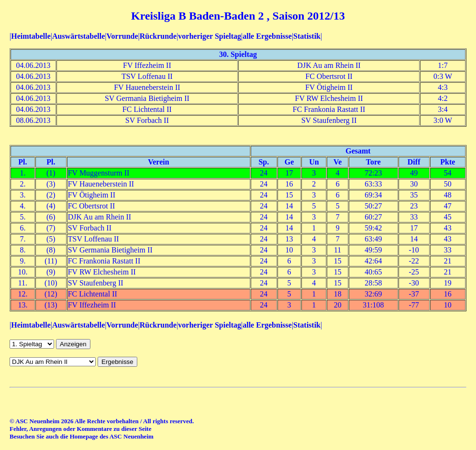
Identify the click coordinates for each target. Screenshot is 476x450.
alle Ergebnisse (267, 36)
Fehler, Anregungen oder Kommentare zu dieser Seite (80, 429)
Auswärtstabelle (78, 36)
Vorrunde (122, 36)
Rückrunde (158, 36)
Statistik (307, 36)
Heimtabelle (31, 36)
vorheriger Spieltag (210, 36)
